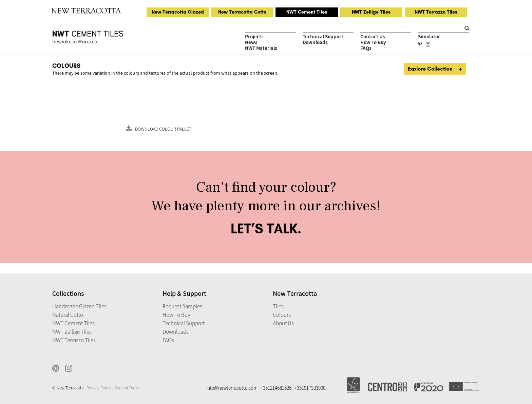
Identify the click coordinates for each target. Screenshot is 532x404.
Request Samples (182, 306)
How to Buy (373, 42)
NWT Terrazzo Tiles (436, 12)
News (251, 42)
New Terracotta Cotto (242, 12)
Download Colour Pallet (159, 129)
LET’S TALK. (266, 228)
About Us (283, 323)
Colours (282, 315)
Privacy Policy (99, 388)
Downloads (315, 42)
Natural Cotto (68, 315)
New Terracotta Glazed (178, 12)
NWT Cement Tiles (307, 12)
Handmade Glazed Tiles (79, 306)
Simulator (429, 36)
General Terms (127, 388)
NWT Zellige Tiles (371, 12)
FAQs (366, 48)
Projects (254, 36)
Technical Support (323, 36)
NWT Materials (261, 48)
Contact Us (373, 36)
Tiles (278, 306)
